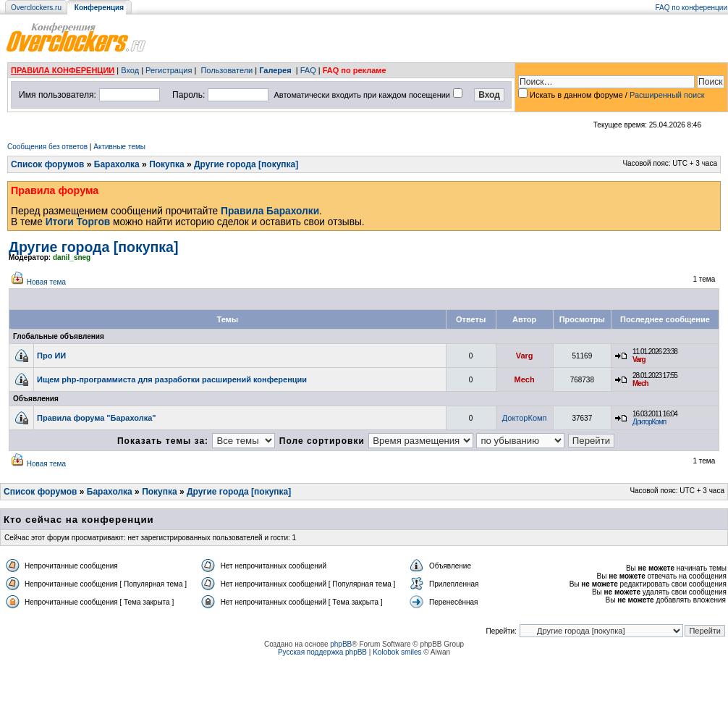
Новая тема (46, 282)
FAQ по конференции (691, 8)
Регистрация (169, 70)
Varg (525, 356)
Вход (130, 70)
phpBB (341, 644)
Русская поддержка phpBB (322, 652)
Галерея (275, 70)
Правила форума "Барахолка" (97, 418)
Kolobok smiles (397, 652)
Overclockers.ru (36, 8)
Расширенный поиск (667, 95)
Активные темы (119, 147)
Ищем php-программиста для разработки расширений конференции (172, 379)
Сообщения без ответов (47, 147)
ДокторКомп (525, 418)
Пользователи (227, 70)
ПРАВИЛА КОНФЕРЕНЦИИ (63, 70)
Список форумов (47, 164)
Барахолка (117, 164)
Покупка (167, 164)
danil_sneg (72, 257)
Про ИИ (51, 356)
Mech (525, 379)
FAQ (308, 70)
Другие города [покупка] (246, 164)
